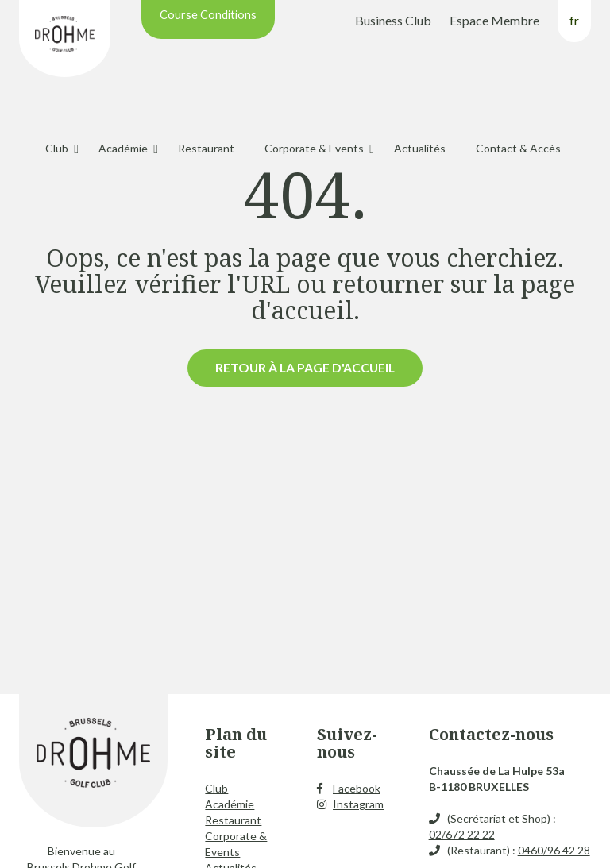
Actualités (420, 148)
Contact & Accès (518, 148)
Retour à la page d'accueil (305, 367)
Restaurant (206, 148)
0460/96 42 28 (554, 850)
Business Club (393, 20)
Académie (123, 148)
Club (57, 148)
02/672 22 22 (462, 834)
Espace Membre (494, 20)
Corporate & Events (314, 148)
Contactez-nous (491, 734)
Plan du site (236, 743)
